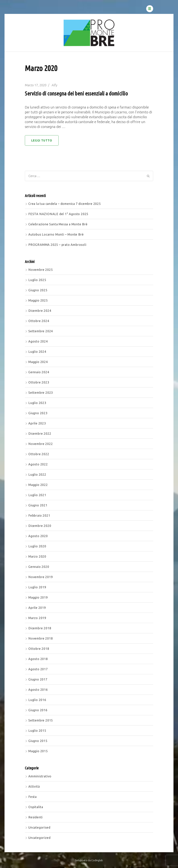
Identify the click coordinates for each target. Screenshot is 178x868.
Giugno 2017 (38, 679)
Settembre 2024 (41, 331)
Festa (33, 797)
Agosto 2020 (38, 536)
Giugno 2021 (38, 505)
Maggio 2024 (38, 362)
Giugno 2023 (38, 413)
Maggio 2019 (38, 597)
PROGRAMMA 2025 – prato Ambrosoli (57, 245)
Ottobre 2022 (39, 454)
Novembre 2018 (41, 638)
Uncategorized (39, 838)
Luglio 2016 (37, 700)
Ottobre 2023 (39, 382)
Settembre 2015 (41, 720)
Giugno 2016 (38, 710)
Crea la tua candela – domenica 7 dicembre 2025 (65, 204)
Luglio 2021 (37, 495)
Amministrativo (40, 776)
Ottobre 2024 (39, 321)
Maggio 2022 (38, 485)
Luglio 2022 (37, 474)
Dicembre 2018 (40, 628)
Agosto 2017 (38, 669)
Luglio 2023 (37, 403)
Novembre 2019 (41, 577)
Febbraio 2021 (39, 515)
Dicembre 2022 (40, 433)
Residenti (35, 817)
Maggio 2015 (38, 751)
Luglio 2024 (37, 352)
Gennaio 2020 (39, 567)
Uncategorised (39, 827)
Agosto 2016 (38, 690)
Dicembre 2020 (40, 526)
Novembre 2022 (41, 444)
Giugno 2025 (38, 290)
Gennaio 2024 (39, 372)
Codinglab (97, 860)
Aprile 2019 (37, 608)
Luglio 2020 (37, 546)
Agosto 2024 (38, 341)
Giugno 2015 (38, 741)
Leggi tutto (42, 140)
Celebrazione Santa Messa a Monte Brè (58, 224)
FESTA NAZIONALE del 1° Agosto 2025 (58, 214)
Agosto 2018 (38, 659)
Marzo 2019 (37, 618)
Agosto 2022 (38, 464)
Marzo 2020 (37, 556)
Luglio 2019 (37, 587)
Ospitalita (36, 807)
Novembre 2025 (41, 270)
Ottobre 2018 (39, 649)
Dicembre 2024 (40, 311)
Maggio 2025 (38, 300)
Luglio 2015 (37, 731)
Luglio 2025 (37, 280)
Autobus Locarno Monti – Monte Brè (56, 234)
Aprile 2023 (37, 423)
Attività (34, 786)
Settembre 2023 (41, 393)
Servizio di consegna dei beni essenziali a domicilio (76, 93)
